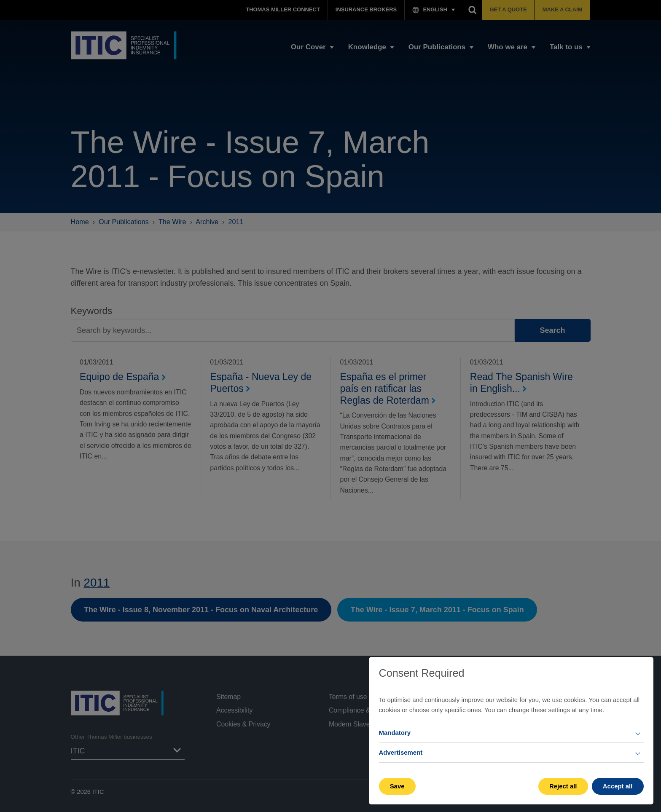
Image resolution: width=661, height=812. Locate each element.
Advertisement (401, 752)
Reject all (563, 786)
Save (397, 786)
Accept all (618, 786)
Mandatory (395, 733)
